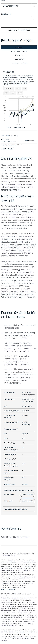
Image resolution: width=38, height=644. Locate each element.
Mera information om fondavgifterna (15, 509)
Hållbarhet (19, 55)
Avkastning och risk (19, 51)
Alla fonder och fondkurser (19, 30)
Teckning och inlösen (19, 63)
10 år (20, 93)
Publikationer (19, 59)
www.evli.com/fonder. (8, 590)
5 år (13, 93)
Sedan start (9, 89)
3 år (6, 93)
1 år (25, 89)
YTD (18, 89)
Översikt (19, 48)
